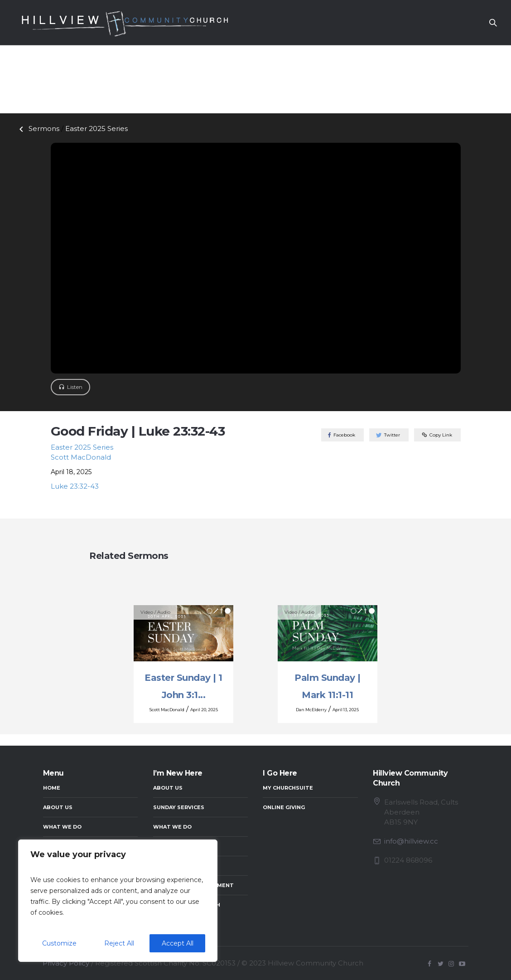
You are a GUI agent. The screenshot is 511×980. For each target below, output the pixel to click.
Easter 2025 (96, 129)
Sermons (38, 129)
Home (52, 788)
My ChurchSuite (288, 788)
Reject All (119, 943)
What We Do (62, 827)
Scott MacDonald (81, 457)
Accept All (178, 943)
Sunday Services (179, 807)
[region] (118, 901)
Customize (59, 943)
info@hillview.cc (411, 841)
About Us (58, 807)
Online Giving (284, 807)
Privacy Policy (66, 963)
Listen (75, 387)
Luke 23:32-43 (75, 486)
